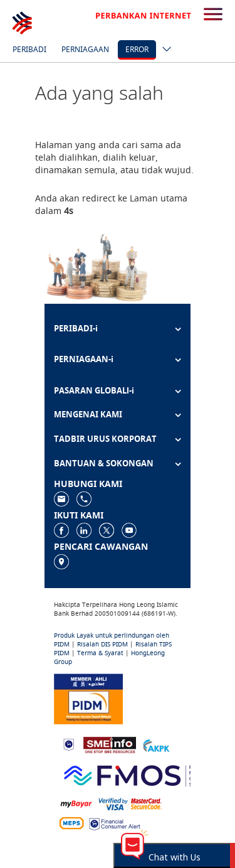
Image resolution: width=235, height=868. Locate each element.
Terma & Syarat (100, 653)
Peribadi (29, 49)
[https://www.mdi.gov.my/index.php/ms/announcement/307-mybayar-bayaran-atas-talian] (76, 803)
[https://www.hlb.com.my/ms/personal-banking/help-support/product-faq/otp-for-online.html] (130, 803)
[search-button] (213, 15)
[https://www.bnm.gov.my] (69, 744)
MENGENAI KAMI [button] (88, 414)
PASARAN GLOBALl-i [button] (94, 390)
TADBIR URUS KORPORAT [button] (105, 439)
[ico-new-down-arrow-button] (164, 50)
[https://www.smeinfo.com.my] (110, 744)
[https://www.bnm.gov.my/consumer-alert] (115, 823)
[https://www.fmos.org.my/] (141, 774)
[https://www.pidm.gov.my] (88, 698)
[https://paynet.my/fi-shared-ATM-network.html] (71, 823)
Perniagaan (85, 49)
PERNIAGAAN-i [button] (84, 359)
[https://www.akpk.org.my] (156, 744)
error (137, 49)
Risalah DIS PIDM (102, 644)
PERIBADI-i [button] (76, 328)
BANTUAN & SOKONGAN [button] (104, 463)
